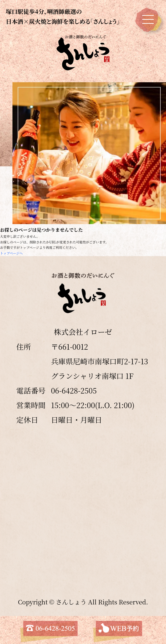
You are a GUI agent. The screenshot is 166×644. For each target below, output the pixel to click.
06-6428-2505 (74, 390)
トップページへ (11, 253)
